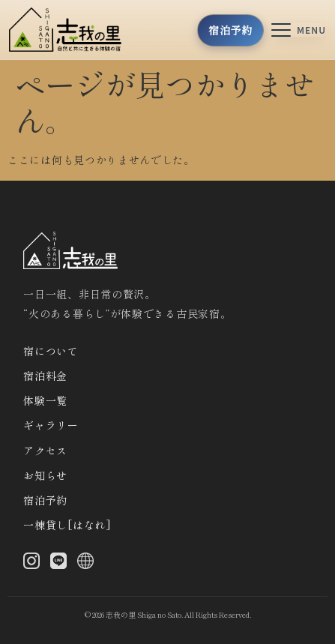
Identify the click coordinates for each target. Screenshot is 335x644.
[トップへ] (70, 30)
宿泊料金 (45, 376)
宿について (51, 351)
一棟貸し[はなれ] (67, 525)
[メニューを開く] (299, 30)
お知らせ (45, 475)
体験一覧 (45, 400)
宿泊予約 (45, 500)
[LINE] (58, 564)
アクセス (45, 451)
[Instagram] (31, 564)
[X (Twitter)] (85, 564)
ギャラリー (51, 425)
